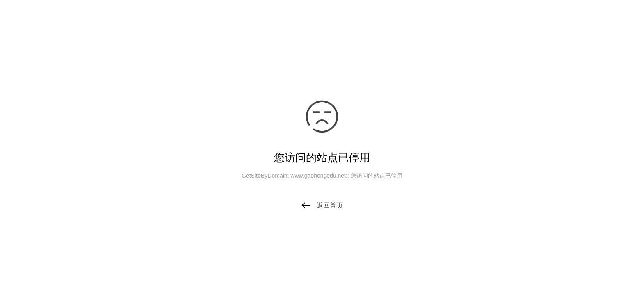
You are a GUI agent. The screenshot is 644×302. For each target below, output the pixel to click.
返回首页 (322, 205)
